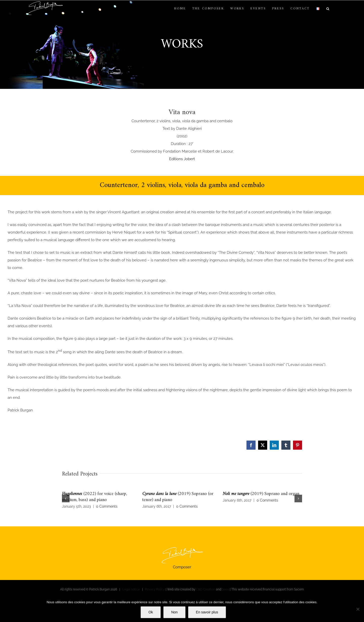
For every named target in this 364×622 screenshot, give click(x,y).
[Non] (358, 609)
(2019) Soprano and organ (261, 494)
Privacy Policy (155, 589)
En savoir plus (207, 612)
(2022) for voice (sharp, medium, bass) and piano (94, 497)
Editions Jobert (182, 159)
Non (174, 612)
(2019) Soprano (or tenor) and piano (178, 497)
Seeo (225, 589)
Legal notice (131, 589)
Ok (151, 612)
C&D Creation (206, 589)
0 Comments (107, 506)
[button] (328, 9)
